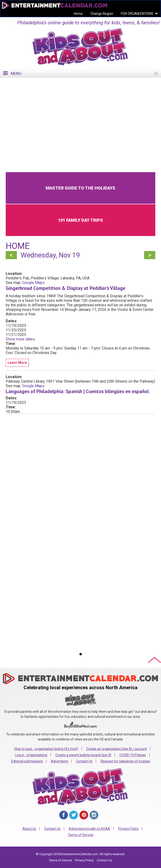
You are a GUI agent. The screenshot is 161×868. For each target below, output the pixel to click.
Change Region (102, 14)
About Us (29, 829)
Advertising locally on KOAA (89, 829)
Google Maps (33, 283)
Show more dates (20, 339)
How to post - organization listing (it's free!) (46, 749)
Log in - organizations (31, 755)
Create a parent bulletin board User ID (83, 755)
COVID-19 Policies (133, 755)
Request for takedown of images (125, 761)
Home (78, 14)
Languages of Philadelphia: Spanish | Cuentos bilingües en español (77, 391)
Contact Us (84, 761)
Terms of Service (81, 835)
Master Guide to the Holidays (80, 188)
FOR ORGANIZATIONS (137, 14)
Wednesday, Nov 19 (50, 255)
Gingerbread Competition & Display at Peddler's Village (66, 288)
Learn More (17, 363)
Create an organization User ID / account (117, 749)
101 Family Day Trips (80, 220)
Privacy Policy (128, 829)
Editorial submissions (27, 761)
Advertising (59, 761)
